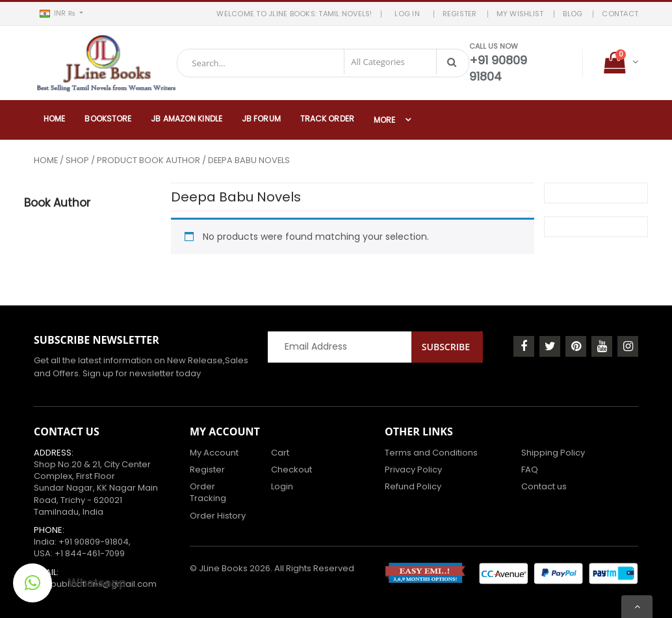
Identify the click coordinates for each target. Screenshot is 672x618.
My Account (214, 452)
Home (54, 118)
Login (282, 486)
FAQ (530, 469)
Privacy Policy (413, 469)
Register (207, 469)
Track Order (327, 118)
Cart (280, 452)
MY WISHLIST (520, 14)
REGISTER (460, 14)
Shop (77, 159)
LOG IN (410, 14)
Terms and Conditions (431, 452)
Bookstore (108, 118)
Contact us (544, 486)
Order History (218, 515)
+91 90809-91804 (94, 541)
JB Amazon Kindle (187, 118)
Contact (620, 14)
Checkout (291, 469)
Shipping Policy (553, 452)
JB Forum (261, 118)
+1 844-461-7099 (90, 553)
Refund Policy (413, 486)
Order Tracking (208, 492)
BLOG (573, 14)
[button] (61, 14)
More (384, 119)
